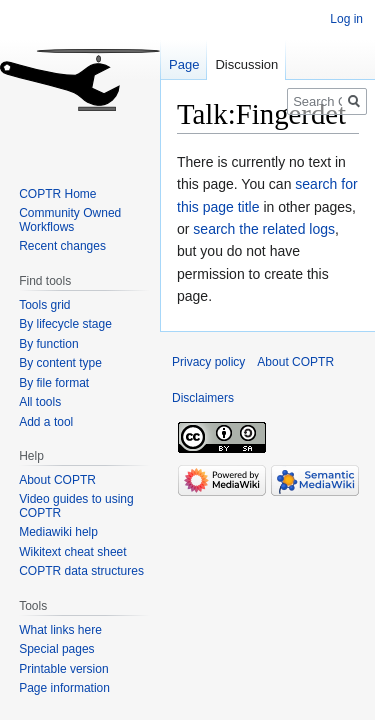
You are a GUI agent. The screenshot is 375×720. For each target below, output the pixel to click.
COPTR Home (57, 194)
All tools (40, 402)
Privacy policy (208, 362)
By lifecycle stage (65, 324)
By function (48, 344)
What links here (60, 630)
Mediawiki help (58, 532)
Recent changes (62, 246)
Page (184, 64)
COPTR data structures (81, 571)
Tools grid (44, 305)
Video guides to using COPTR (76, 506)
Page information (64, 688)
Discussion (246, 64)
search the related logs (264, 229)
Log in (346, 19)
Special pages (56, 649)
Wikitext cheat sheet (72, 552)
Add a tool (46, 422)
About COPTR (57, 480)
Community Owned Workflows (70, 220)
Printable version (63, 669)
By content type (60, 363)
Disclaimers (203, 398)
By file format (54, 383)
